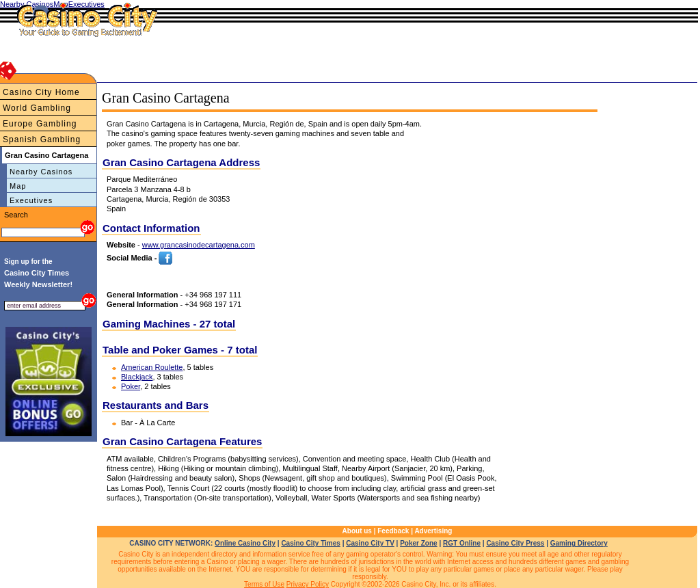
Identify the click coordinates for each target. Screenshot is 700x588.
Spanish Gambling (42, 139)
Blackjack (137, 377)
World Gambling (37, 108)
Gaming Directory (579, 543)
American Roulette (152, 367)
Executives (31, 200)
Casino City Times (311, 543)
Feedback (393, 531)
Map (18, 186)
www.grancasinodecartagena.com (199, 245)
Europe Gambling (40, 124)
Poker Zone (418, 543)
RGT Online (462, 543)
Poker (131, 386)
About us (357, 531)
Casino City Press (515, 543)
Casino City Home (41, 92)
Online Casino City (245, 543)
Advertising (433, 531)
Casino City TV (370, 543)
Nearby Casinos (41, 172)
